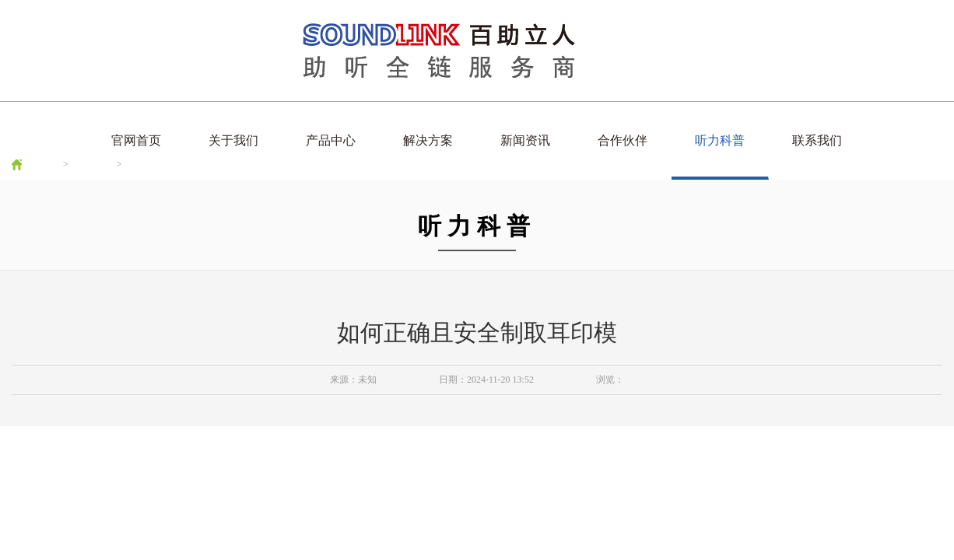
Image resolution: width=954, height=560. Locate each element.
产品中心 (331, 140)
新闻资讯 (525, 140)
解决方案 (428, 140)
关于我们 (233, 140)
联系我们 (817, 140)
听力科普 (720, 140)
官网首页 (136, 140)
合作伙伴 (623, 140)
